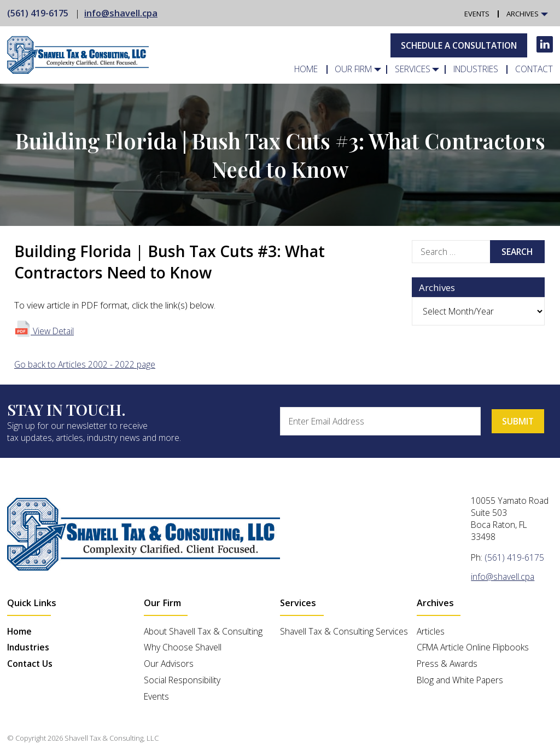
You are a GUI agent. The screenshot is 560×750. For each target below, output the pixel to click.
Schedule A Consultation (459, 45)
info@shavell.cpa (121, 13)
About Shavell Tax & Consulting (203, 631)
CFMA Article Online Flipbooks (473, 647)
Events (477, 14)
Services (413, 69)
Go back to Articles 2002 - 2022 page (85, 364)
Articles (431, 631)
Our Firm (354, 69)
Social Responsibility (182, 680)
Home (306, 69)
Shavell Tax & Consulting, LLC (112, 738)
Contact (534, 69)
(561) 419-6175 (38, 13)
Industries (476, 69)
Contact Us (30, 664)
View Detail (44, 331)
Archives (523, 14)
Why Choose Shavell (183, 647)
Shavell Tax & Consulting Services (344, 631)
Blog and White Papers (460, 680)
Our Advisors (169, 664)
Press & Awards (447, 664)
